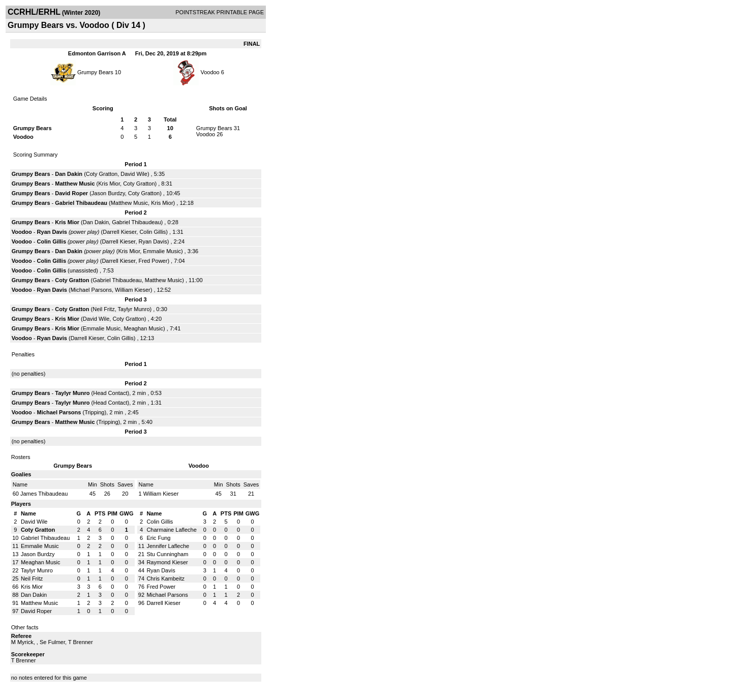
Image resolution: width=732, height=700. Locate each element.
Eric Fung (158, 538)
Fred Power (153, 261)
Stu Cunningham (167, 554)
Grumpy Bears (95, 72)
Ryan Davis (52, 232)
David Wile (134, 174)
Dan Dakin (69, 174)
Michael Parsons (91, 290)
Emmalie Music (162, 251)
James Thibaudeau (44, 494)
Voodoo (210, 72)
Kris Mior (109, 184)
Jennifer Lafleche (168, 546)
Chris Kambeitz (165, 579)
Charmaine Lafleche (171, 530)
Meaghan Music (143, 328)
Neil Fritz (103, 309)
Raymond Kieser (167, 562)
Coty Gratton (102, 174)
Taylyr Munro (134, 309)
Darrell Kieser (119, 232)
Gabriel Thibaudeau (81, 203)
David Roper (71, 193)
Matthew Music (75, 184)
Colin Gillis (152, 232)
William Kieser (133, 290)
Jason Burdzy (108, 193)
